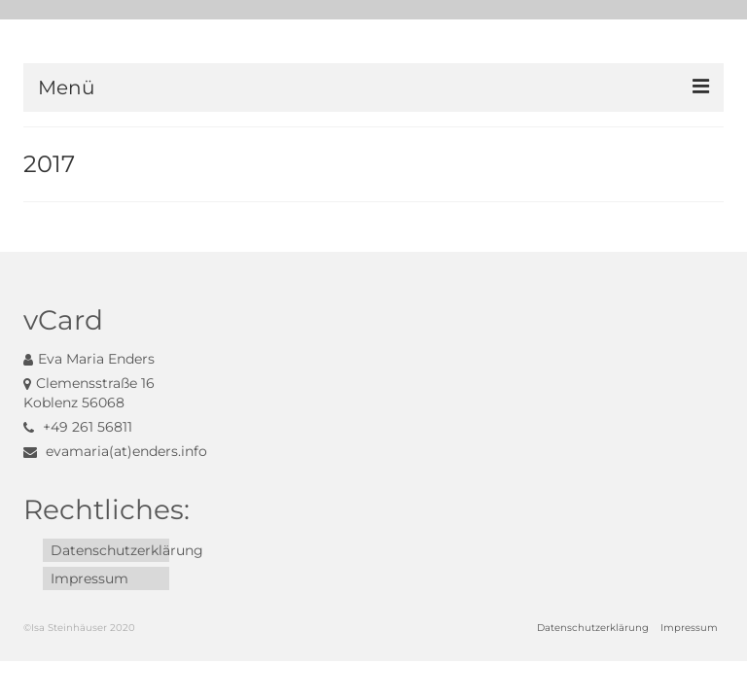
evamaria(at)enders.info (115, 451)
